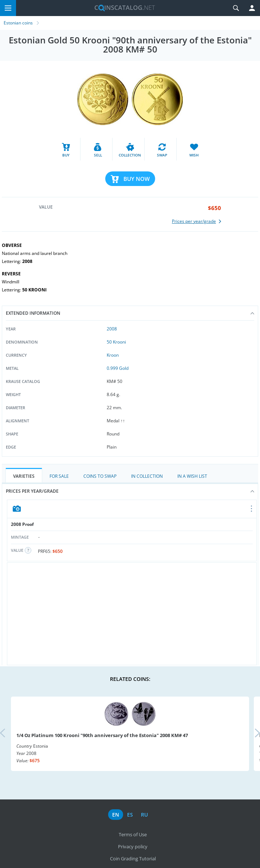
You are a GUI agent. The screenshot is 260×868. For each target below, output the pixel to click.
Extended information (130, 313)
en (116, 815)
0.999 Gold (118, 368)
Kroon (113, 355)
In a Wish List (192, 476)
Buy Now (137, 179)
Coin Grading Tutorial (133, 859)
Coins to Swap (100, 476)
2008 (112, 329)
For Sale (59, 476)
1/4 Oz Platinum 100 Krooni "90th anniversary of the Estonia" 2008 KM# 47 (102, 735)
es (130, 815)
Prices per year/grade (130, 491)
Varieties (24, 476)
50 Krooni (116, 342)
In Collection (147, 476)
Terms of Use (133, 834)
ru (144, 815)
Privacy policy (133, 846)
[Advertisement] (132, 614)
